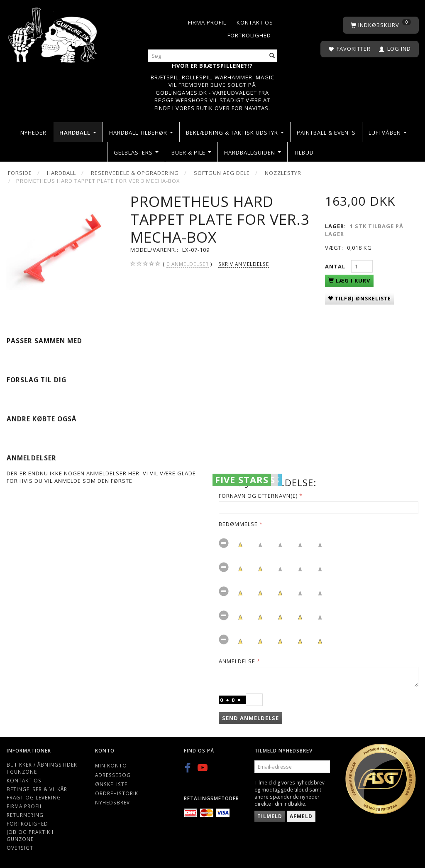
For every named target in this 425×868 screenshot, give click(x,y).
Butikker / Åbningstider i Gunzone (42, 768)
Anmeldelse (237, 661)
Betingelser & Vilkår (37, 789)
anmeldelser (188, 264)
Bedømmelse (238, 524)
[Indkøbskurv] (381, 25)
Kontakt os (255, 22)
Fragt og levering (34, 797)
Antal (336, 266)
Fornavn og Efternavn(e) (258, 496)
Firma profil (207, 22)
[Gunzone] (53, 33)
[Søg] (272, 56)
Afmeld (301, 816)
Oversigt (20, 848)
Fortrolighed (249, 35)
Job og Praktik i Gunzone (30, 835)
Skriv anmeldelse (244, 264)
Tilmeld (270, 816)
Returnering (25, 815)
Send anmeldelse (250, 718)
